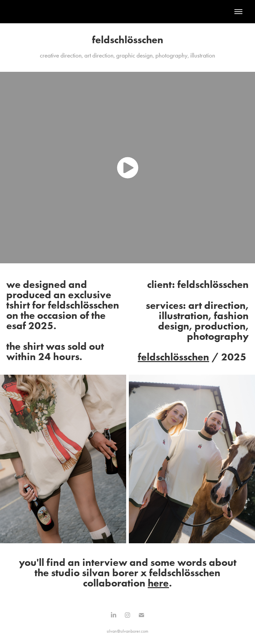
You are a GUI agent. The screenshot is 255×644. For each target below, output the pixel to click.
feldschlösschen (173, 357)
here (158, 583)
